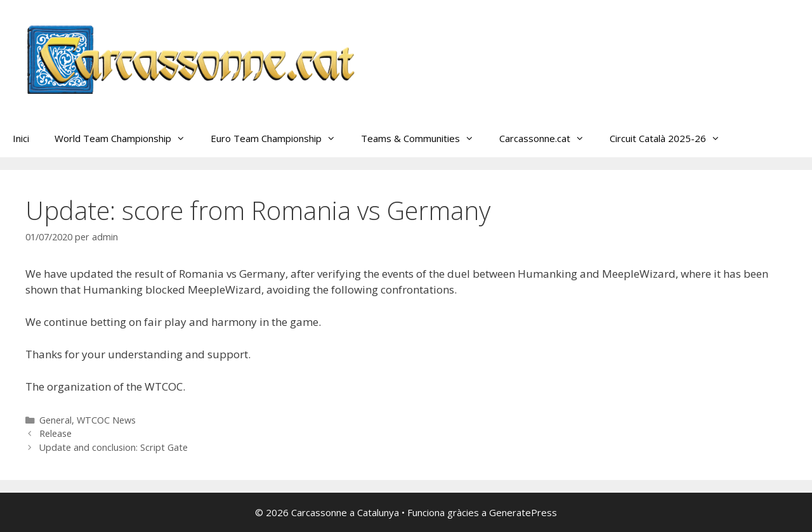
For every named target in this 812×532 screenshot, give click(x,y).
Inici (21, 138)
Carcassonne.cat (548, 138)
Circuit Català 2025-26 (671, 138)
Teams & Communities (424, 138)
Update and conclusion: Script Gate (114, 447)
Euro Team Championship (279, 138)
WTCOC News (106, 420)
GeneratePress (523, 512)
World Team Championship (126, 138)
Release (56, 433)
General (56, 420)
